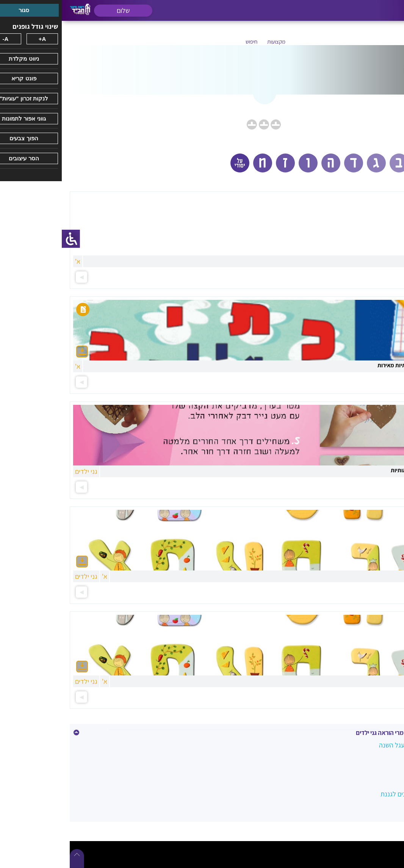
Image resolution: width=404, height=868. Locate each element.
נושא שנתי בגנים (371, 777)
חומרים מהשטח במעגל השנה (354, 745)
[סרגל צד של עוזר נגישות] (9, 239)
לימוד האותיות (373, 761)
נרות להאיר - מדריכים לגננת (355, 794)
